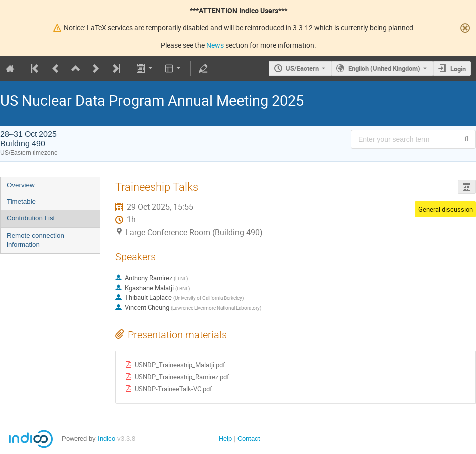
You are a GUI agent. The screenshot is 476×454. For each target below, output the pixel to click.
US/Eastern (302, 68)
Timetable (21, 202)
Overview (21, 185)
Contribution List (31, 218)
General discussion (446, 209)
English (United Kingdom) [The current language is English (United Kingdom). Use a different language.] (384, 68)
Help (225, 439)
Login (458, 69)
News (215, 45)
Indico (106, 439)
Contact (249, 439)
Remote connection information (35, 240)
